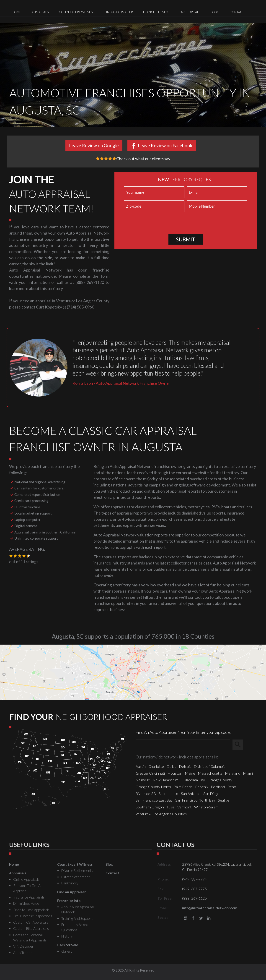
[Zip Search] (183, 745)
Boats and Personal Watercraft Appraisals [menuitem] (30, 937)
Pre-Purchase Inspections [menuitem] (33, 916)
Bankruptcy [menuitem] (70, 883)
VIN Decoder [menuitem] (23, 946)
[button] (11, 556)
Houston (175, 773)
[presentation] (157, 225)
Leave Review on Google (94, 145)
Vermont (184, 807)
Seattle (224, 800)
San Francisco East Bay (154, 800)
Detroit (185, 766)
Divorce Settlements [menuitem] (77, 870)
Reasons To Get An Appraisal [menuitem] (28, 888)
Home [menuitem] (17, 12)
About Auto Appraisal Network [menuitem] (77, 909)
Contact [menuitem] (237, 12)
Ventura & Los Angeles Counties (161, 814)
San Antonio (191, 793)
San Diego (211, 793)
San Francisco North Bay (195, 800)
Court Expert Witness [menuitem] (76, 12)
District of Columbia (210, 766)
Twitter (201, 919)
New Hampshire (166, 780)
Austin (141, 766)
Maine (190, 773)
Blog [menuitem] (215, 12)
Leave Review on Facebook (165, 145)
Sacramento (168, 793)
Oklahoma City (193, 780)
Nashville (143, 780)
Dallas (171, 766)
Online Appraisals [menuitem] (26, 879)
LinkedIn (209, 919)
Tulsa (171, 807)
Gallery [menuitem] (67, 951)
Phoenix (202, 787)
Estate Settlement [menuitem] (76, 877)
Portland (218, 787)
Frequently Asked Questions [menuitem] (75, 927)
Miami (248, 773)
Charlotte (156, 766)
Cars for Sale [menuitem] (190, 12)
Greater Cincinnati (150, 773)
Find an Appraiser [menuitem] (119, 12)
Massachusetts (210, 773)
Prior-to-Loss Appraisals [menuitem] (31, 910)
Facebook (193, 919)
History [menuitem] (67, 936)
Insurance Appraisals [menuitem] (29, 897)
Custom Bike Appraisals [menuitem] (31, 928)
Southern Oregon (150, 807)
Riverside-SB (146, 793)
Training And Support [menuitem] (77, 918)
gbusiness (186, 919)
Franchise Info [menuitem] (156, 12)
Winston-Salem (206, 807)
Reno (232, 787)
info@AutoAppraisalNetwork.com (210, 908)
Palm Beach (183, 787)
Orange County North (153, 787)
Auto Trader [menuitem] (23, 953)
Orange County (220, 780)
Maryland (233, 773)
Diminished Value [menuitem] (26, 903)
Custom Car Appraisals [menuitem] (31, 922)
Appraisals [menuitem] (40, 12)
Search (240, 745)
